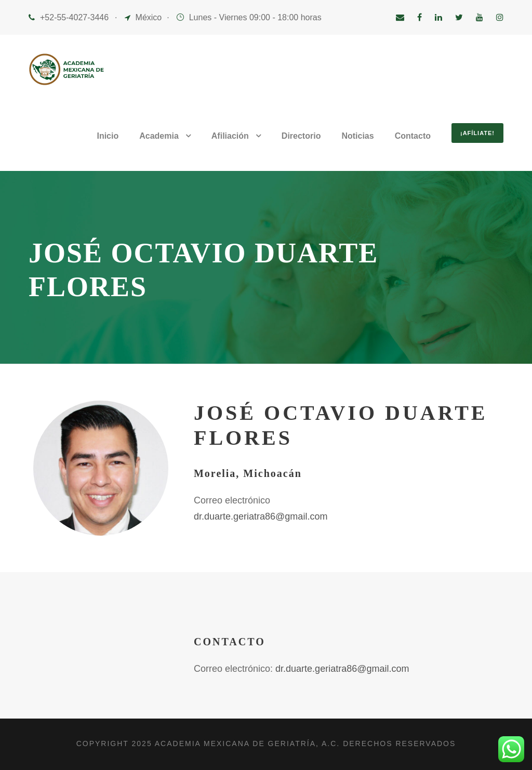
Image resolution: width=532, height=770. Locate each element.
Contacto (413, 136)
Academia (159, 136)
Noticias (357, 136)
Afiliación (230, 136)
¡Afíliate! (477, 133)
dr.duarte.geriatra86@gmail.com (261, 516)
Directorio (301, 136)
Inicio (108, 136)
